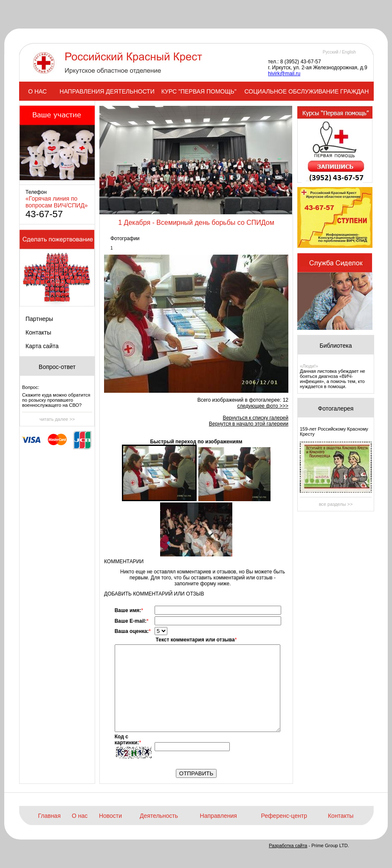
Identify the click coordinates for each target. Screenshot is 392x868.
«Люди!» (309, 366)
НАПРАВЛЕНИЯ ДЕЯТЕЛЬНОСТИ (107, 91)
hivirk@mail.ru (284, 74)
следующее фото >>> (263, 406)
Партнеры (39, 319)
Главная (49, 816)
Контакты (38, 332)
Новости (110, 816)
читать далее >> (57, 419)
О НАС (37, 91)
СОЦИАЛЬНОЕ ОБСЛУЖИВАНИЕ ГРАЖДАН (307, 91)
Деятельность (159, 816)
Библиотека (336, 346)
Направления (219, 816)
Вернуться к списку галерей (255, 418)
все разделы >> (336, 504)
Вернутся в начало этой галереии (249, 424)
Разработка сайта (288, 845)
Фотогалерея (336, 408)
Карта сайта (42, 346)
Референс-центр (284, 816)
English (349, 52)
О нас (80, 816)
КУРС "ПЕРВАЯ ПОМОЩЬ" (199, 91)
